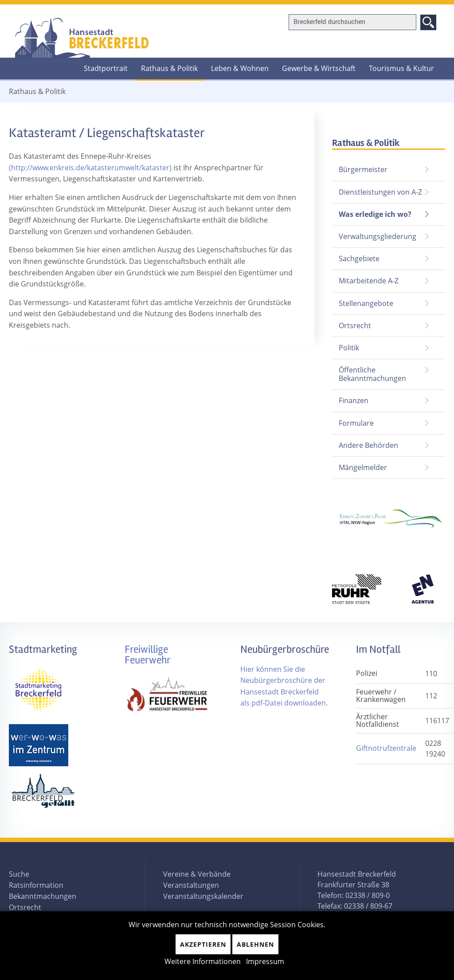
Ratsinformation (36, 885)
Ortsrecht (355, 325)
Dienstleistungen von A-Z (380, 192)
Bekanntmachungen (43, 896)
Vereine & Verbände (197, 874)
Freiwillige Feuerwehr (148, 655)
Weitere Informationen (203, 961)
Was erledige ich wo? (375, 214)
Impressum (265, 961)
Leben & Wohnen (240, 68)
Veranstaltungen (191, 885)
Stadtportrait (106, 68)
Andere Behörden (368, 445)
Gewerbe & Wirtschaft (319, 68)
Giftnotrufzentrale (386, 748)
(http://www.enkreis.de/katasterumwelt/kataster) (91, 168)
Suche (19, 874)
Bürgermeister (363, 169)
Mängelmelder (363, 467)
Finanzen (354, 400)
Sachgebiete (359, 259)
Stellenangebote (366, 303)
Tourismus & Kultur (401, 68)
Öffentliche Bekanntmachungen (372, 374)
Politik (349, 348)
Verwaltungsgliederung (378, 236)
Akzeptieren (203, 944)
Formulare (356, 423)
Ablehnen (255, 944)
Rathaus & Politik (166, 65)
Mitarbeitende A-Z (369, 281)
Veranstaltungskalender (203, 896)
